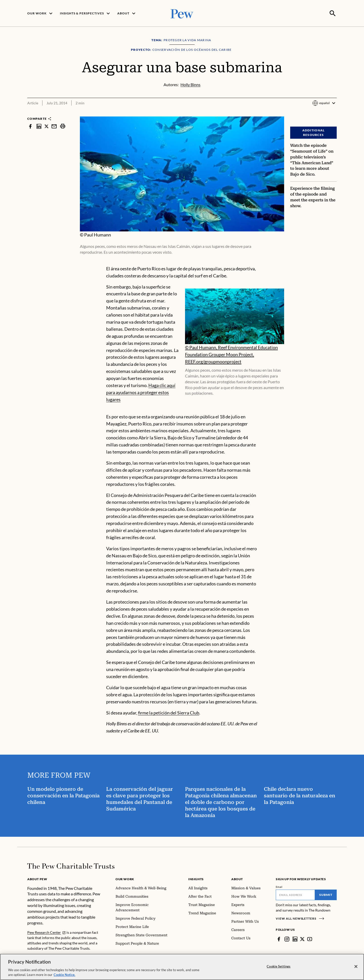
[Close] (356, 967)
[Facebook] (279, 939)
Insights (196, 879)
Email (279, 886)
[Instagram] (287, 939)
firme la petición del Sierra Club (169, 712)
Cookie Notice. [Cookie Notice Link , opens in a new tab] (64, 975)
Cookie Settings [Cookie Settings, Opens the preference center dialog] (279, 966)
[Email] (295, 894)
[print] (63, 126)
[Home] (71, 866)
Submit (326, 894)
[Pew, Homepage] (182, 13)
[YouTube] (310, 939)
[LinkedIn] (295, 939)
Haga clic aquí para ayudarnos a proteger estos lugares (141, 392)
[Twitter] (302, 939)
